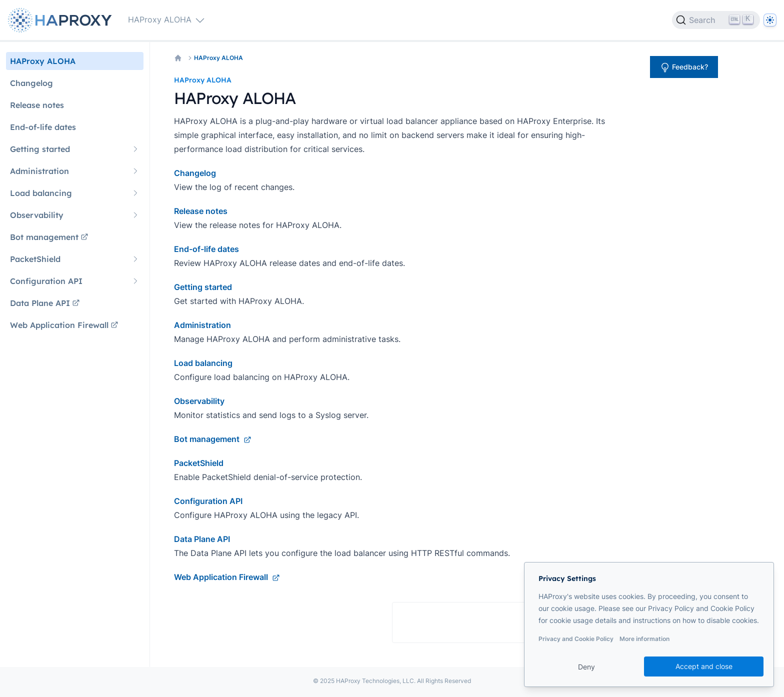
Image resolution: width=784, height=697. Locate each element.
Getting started (203, 287)
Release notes (201, 211)
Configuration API (208, 501)
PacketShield (199, 463)
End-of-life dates (206, 249)
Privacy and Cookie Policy (576, 639)
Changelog (195, 173)
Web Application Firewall (227, 577)
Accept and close (704, 666)
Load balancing (203, 363)
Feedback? (684, 67)
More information (644, 639)
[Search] (716, 20)
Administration (202, 325)
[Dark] (770, 20)
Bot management (213, 439)
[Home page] (62, 20)
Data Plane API (202, 539)
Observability (199, 401)
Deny (586, 667)
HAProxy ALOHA (218, 58)
